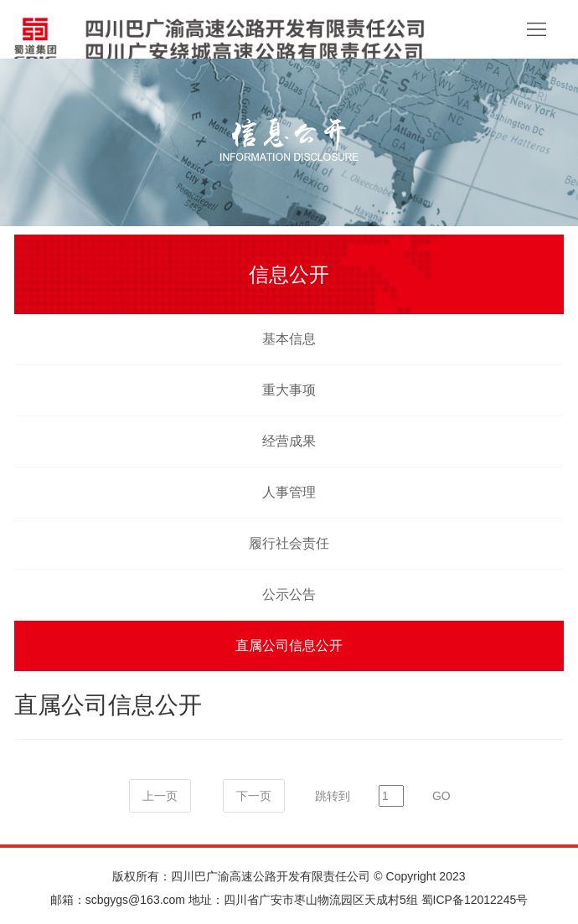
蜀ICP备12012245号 (475, 900)
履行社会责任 (289, 543)
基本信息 (289, 339)
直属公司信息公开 (289, 645)
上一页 (160, 796)
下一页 (254, 796)
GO (441, 796)
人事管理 (289, 492)
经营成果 (289, 441)
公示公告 (289, 594)
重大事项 (289, 390)
